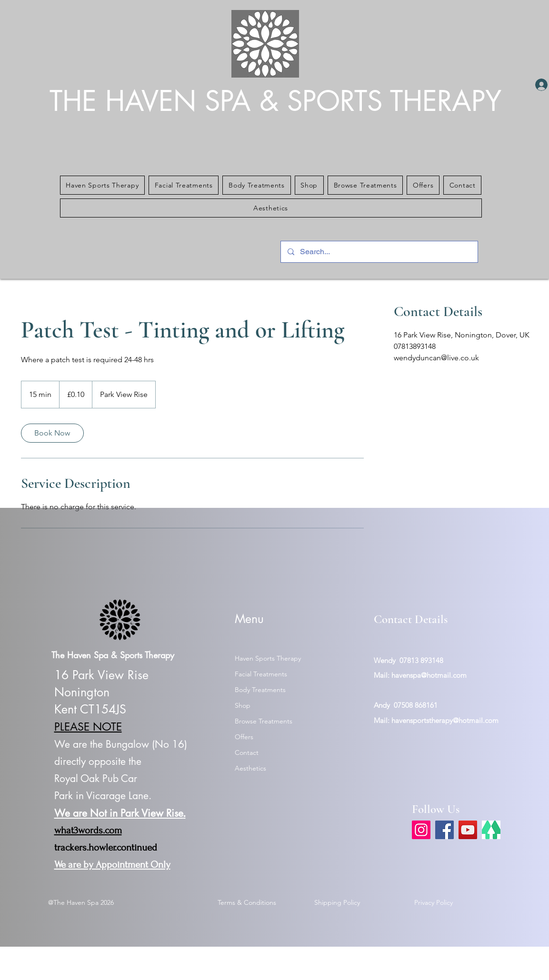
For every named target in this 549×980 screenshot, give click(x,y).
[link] (52, 433)
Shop (243, 705)
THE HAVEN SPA (155, 101)
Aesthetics (250, 768)
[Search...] (379, 252)
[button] (103, 185)
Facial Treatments (261, 674)
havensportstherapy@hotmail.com (445, 720)
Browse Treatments (264, 721)
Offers (244, 737)
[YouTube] (468, 830)
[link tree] (491, 830)
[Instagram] (421, 830)
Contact (247, 752)
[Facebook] (444, 830)
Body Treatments (260, 690)
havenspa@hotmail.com (429, 675)
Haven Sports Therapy (268, 658)
